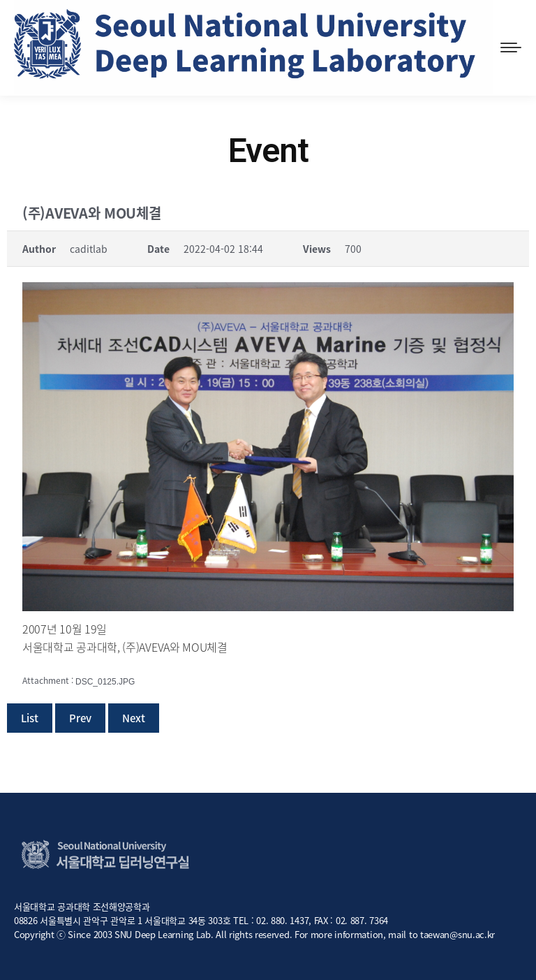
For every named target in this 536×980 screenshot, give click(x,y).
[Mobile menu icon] (511, 47)
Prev (80, 718)
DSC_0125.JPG (105, 682)
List (30, 718)
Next (134, 718)
